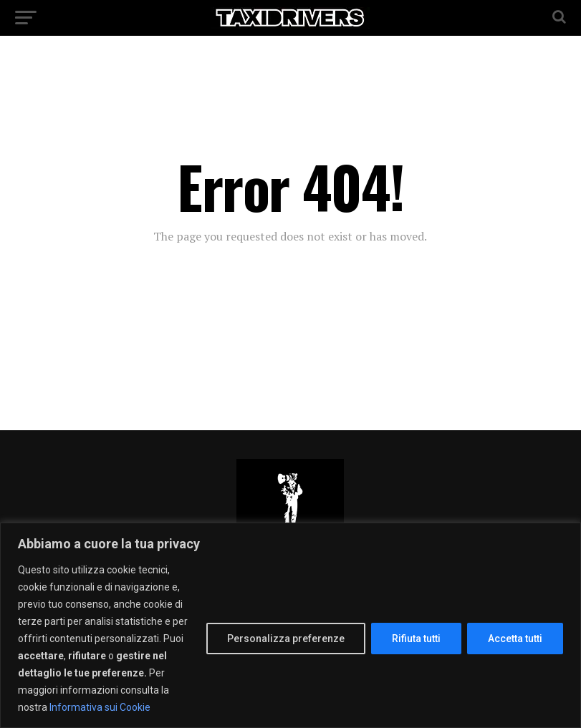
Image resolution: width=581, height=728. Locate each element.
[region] (290, 625)
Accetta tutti (515, 639)
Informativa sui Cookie (100, 707)
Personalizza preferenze (286, 639)
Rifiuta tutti (416, 639)
